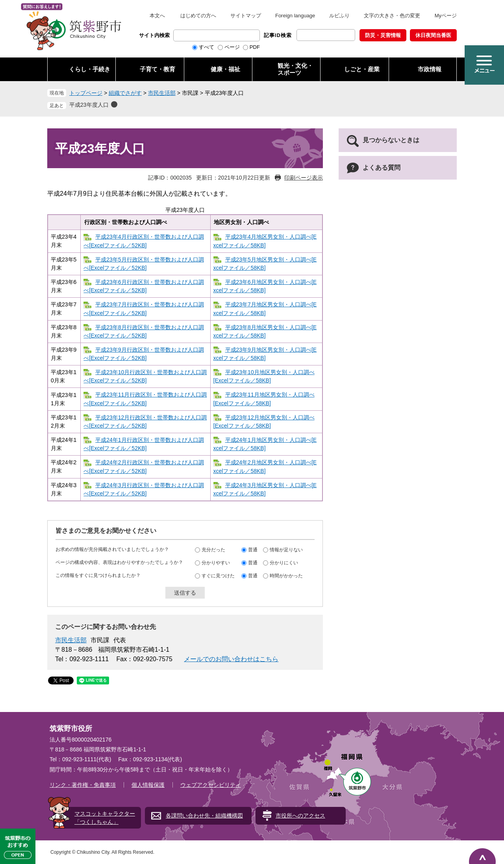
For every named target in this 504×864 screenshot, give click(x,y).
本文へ (157, 16)
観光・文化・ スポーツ (295, 69)
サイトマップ (246, 16)
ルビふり (339, 16)
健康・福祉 (225, 69)
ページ (232, 47)
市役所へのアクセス (300, 816)
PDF (255, 47)
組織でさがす (125, 93)
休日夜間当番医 (433, 35)
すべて (207, 47)
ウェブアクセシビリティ (211, 785)
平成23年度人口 (89, 105)
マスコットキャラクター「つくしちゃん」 (105, 818)
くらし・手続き (90, 69)
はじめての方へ (198, 16)
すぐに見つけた (218, 576)
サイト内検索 (154, 35)
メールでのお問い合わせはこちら (231, 659)
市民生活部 (162, 93)
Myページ (446, 16)
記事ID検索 (278, 35)
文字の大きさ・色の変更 (392, 16)
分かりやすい (216, 563)
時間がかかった (286, 576)
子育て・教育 (157, 69)
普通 (253, 550)
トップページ (86, 93)
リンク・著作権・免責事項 (83, 785)
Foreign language (295, 16)
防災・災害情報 (383, 35)
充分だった (213, 550)
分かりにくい (284, 563)
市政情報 (430, 69)
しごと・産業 (362, 69)
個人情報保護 (148, 785)
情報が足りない (286, 550)
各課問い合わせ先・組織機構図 (204, 816)
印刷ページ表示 (304, 178)
